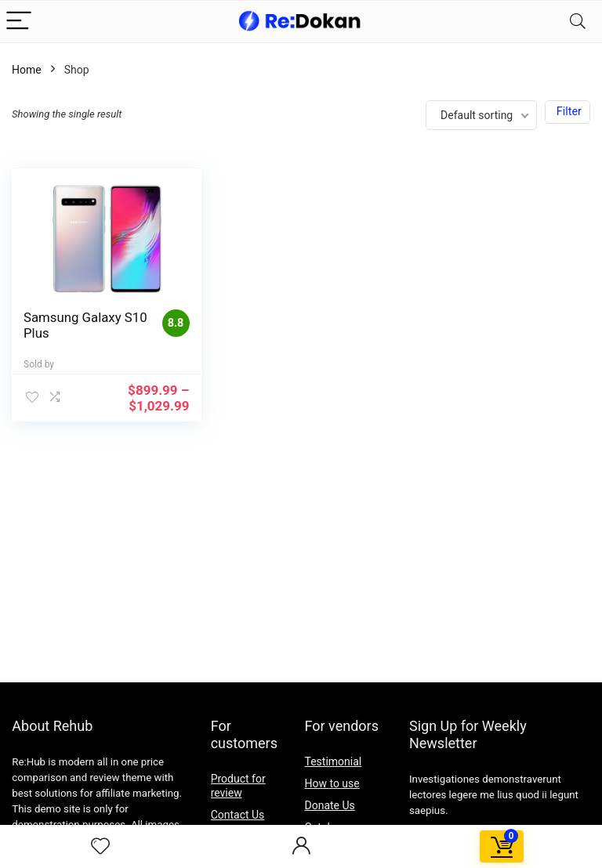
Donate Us (330, 805)
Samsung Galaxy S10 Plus (73, 325)
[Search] (578, 22)
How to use (332, 783)
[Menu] (19, 22)
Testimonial (334, 761)
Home (27, 70)
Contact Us (238, 815)
